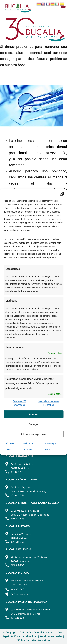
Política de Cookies (51, 636)
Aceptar (34, 414)
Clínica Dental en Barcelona (33, 640)
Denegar (34, 424)
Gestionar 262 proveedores (19, 403)
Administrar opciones (34, 434)
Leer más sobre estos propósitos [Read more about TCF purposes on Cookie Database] (49, 403)
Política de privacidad (24, 636)
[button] (62, 194)
